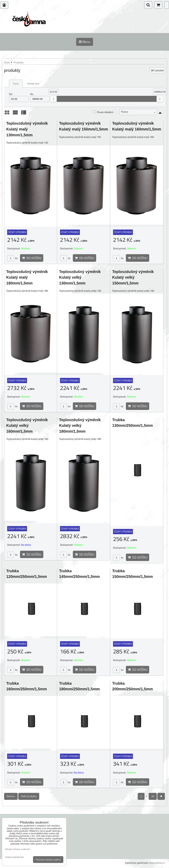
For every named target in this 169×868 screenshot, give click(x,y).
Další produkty (29, 796)
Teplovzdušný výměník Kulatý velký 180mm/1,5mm (80, 426)
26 (153, 796)
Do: (40, 97)
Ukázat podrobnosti (14, 857)
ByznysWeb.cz (157, 863)
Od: (19, 97)
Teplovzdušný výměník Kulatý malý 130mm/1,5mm (27, 129)
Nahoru (11, 796)
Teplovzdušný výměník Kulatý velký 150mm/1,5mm (133, 277)
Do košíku (32, 258)
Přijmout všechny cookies (48, 860)
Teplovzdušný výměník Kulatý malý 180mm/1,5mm (27, 277)
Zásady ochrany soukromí (17, 849)
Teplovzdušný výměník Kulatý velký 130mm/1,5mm (80, 277)
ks (12, 258)
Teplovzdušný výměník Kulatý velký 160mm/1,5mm (27, 426)
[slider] (53, 99)
